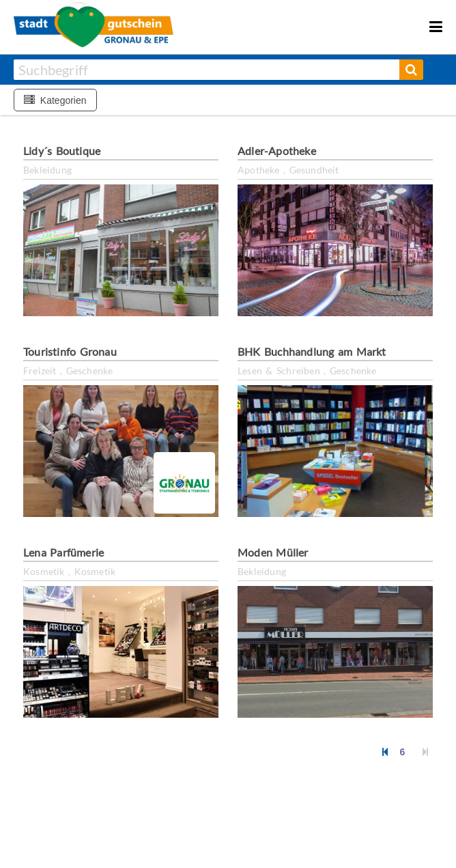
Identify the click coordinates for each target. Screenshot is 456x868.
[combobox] (206, 70)
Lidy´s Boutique (62, 151)
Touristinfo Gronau (70, 351)
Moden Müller (273, 552)
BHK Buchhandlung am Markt (312, 351)
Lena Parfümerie (63, 552)
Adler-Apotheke (277, 151)
